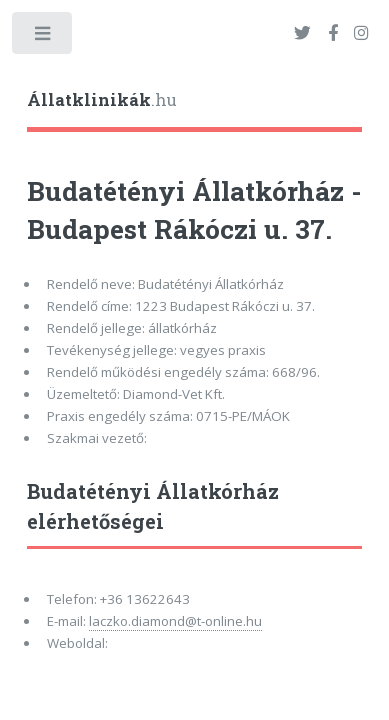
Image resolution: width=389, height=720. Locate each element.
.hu (102, 100)
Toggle (43, 37)
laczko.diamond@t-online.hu (175, 621)
